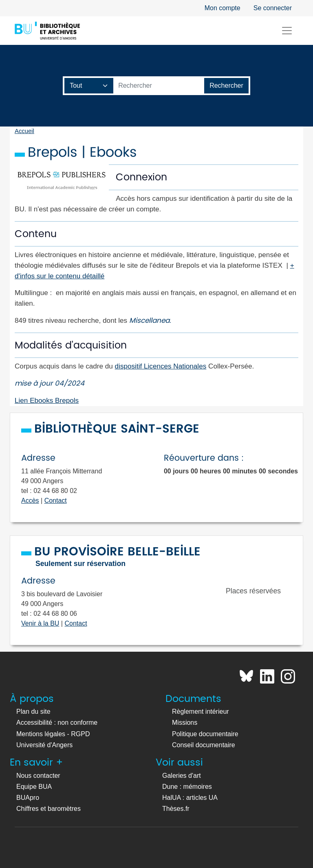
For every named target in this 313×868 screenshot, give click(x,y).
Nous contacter (38, 776)
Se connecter (273, 8)
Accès (30, 501)
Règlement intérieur (201, 711)
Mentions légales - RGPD (53, 734)
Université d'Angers (44, 745)
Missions (185, 723)
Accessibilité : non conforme (57, 723)
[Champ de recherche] (89, 86)
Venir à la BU (40, 623)
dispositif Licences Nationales (161, 366)
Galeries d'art (182, 776)
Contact (56, 501)
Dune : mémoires (187, 787)
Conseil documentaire (204, 745)
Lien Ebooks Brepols (47, 400)
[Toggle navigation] (287, 31)
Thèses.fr (176, 809)
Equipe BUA (34, 787)
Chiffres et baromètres (48, 809)
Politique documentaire (205, 734)
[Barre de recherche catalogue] (159, 86)
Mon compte (223, 8)
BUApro (28, 798)
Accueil (24, 131)
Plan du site (33, 711)
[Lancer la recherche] (226, 86)
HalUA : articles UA (190, 798)
